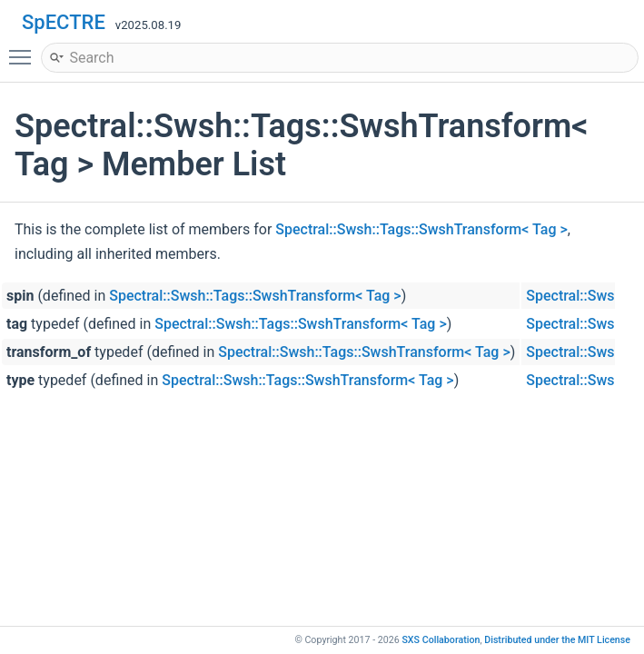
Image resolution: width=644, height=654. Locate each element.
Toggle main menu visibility (25, 49)
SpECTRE (64, 22)
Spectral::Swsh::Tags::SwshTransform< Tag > (421, 229)
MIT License (557, 640)
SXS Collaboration (441, 640)
